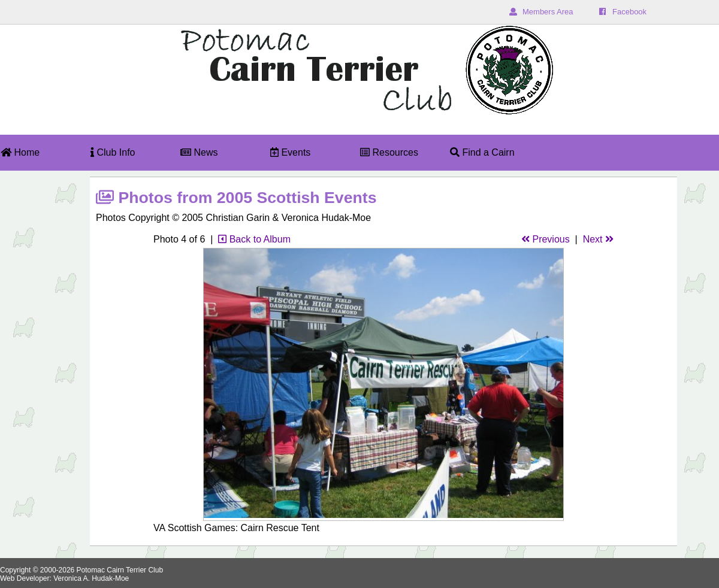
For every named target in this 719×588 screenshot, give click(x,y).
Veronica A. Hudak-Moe (91, 578)
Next (598, 239)
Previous (546, 239)
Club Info (113, 152)
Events (290, 152)
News (199, 152)
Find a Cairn (482, 152)
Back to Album (254, 239)
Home (20, 152)
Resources (389, 152)
